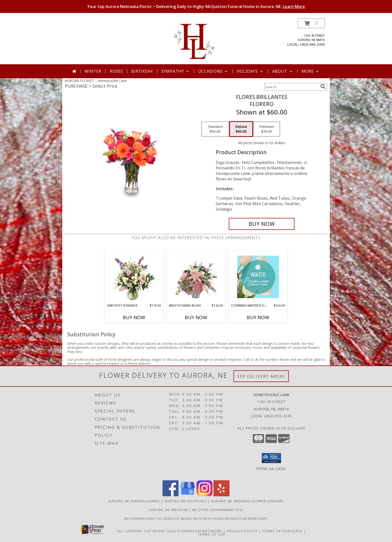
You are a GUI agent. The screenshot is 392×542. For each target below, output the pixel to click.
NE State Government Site (218, 510)
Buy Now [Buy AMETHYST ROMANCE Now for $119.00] (134, 317)
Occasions (213, 71)
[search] (323, 86)
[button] (311, 23)
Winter (93, 71)
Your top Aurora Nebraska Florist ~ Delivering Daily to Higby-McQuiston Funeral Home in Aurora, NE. (196, 6)
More (311, 71)
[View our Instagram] (204, 495)
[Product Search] (291, 87)
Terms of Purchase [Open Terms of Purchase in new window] (282, 531)
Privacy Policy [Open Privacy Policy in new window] (242, 531)
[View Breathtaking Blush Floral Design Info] (196, 277)
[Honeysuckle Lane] (196, 41)
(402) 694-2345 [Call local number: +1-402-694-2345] (312, 44)
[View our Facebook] (170, 495)
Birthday (142, 71)
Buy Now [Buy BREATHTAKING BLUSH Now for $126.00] (196, 317)
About (283, 71)
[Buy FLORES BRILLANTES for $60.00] (262, 224)
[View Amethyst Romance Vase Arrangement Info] (134, 277)
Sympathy (176, 71)
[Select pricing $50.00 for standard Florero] (215, 129)
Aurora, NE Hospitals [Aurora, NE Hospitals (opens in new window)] (186, 501)
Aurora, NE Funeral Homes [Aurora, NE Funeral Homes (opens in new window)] (134, 501)
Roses (116, 71)
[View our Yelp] (221, 495)
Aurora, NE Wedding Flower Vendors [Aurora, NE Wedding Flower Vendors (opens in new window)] (247, 501)
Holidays (250, 71)
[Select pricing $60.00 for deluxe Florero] (241, 129)
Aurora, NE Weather (168, 510)
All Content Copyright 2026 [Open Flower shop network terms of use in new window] (146, 531)
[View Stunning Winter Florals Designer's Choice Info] (258, 277)
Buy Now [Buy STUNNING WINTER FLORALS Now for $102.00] (258, 317)
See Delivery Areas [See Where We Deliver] (261, 376)
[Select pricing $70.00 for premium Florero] (267, 129)
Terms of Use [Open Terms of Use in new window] (212, 534)
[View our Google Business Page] (187, 495)
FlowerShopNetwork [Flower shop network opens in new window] (200, 531)
